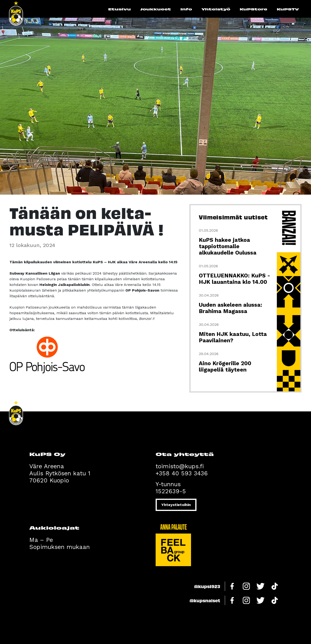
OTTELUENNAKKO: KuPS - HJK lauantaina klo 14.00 (234, 279)
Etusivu (119, 9)
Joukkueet (156, 9)
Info (186, 9)
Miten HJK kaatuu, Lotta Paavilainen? (233, 337)
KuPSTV (288, 9)
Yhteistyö (216, 9)
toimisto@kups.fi (180, 466)
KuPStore (253, 9)
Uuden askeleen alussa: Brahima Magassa (230, 308)
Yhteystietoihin (176, 505)
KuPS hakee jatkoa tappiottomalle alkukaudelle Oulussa (228, 246)
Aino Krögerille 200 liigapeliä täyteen (225, 367)
